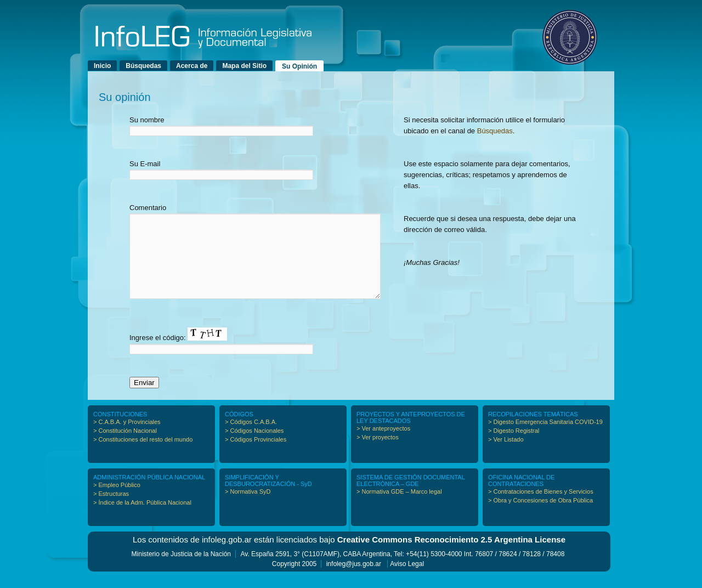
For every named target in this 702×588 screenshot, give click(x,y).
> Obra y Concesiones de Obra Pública (540, 517)
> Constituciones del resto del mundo (143, 456)
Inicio (102, 66)
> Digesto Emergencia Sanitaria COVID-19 (545, 438)
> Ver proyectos (378, 454)
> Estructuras (111, 510)
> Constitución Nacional (125, 447)
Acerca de (192, 66)
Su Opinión (299, 66)
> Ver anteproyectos (383, 445)
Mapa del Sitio (244, 66)
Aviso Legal (407, 580)
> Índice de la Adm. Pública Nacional (142, 519)
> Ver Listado (506, 456)
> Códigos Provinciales (256, 456)
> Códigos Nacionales (254, 447)
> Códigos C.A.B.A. (251, 438)
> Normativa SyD (248, 508)
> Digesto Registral (514, 447)
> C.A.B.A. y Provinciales (127, 438)
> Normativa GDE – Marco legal (399, 508)
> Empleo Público (117, 501)
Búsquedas (143, 66)
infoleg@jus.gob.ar (354, 580)
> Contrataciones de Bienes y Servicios (541, 508)
